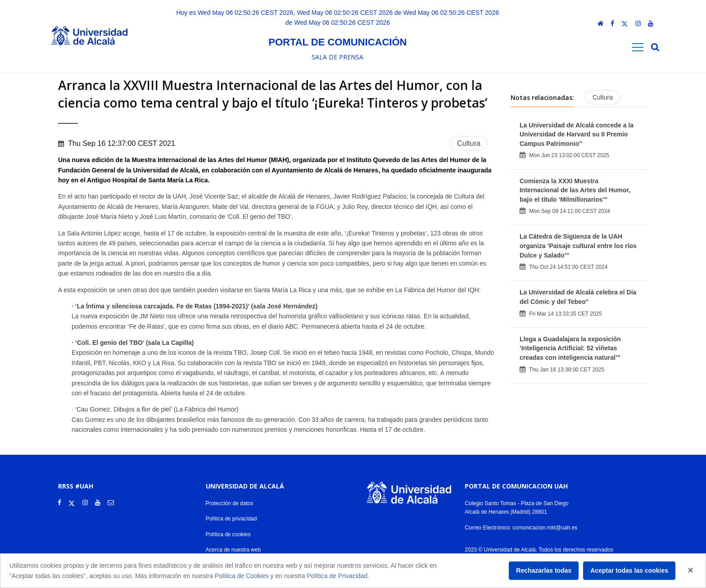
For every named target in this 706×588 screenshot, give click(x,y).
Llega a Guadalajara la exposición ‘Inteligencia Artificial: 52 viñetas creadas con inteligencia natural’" (570, 348)
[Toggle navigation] (638, 47)
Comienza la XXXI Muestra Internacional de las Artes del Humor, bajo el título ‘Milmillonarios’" (575, 190)
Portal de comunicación (337, 42)
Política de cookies (228, 534)
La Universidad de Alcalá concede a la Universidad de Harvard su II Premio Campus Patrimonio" (577, 134)
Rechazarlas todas (544, 570)
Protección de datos (230, 503)
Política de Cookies (242, 576)
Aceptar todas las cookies (629, 570)
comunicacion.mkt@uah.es (545, 528)
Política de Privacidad (337, 576)
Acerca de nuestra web (233, 550)
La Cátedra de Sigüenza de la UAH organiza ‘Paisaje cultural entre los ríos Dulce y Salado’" (578, 246)
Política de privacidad (231, 519)
